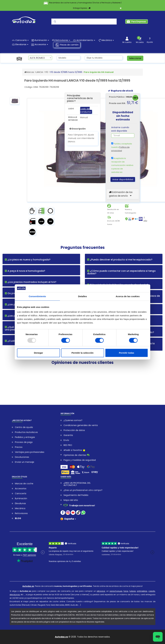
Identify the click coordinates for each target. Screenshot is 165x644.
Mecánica (20, 508)
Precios (19, 447)
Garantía (68, 435)
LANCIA (39, 72)
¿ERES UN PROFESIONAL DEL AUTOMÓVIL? (77, 484)
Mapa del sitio (71, 500)
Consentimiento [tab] (37, 296)
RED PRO (68, 445)
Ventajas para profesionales (30, 452)
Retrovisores (21, 513)
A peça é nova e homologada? (25, 271)
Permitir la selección (82, 353)
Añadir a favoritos (74, 450)
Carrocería (21, 494)
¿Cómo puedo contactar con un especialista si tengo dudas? (121, 272)
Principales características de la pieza (80, 98)
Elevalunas (20, 503)
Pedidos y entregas (25, 437)
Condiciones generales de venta (81, 425)
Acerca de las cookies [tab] (128, 296)
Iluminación (21, 499)
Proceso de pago (24, 442)
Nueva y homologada (131, 211)
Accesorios (21, 489)
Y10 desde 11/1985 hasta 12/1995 (66, 72)
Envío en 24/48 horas (113, 223)
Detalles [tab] (82, 296)
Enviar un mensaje (25, 462)
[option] (15, 102)
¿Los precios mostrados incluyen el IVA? (31, 282)
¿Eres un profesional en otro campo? (83, 490)
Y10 (46, 72)
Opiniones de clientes (77, 455)
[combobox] (40, 58)
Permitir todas (127, 353)
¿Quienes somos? (73, 420)
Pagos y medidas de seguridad (80, 460)
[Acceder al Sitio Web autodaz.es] (25, 72)
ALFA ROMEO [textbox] (37, 58)
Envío (66, 440)
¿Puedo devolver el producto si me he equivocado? (120, 260)
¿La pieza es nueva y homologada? (28, 260)
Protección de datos (74, 430)
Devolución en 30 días (113, 211)
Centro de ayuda (24, 427)
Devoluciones (22, 457)
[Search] (84, 22)
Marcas (30, 72)
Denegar (38, 353)
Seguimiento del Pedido (76, 495)
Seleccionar (135, 58)
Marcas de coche (24, 484)
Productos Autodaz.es (26, 432)
